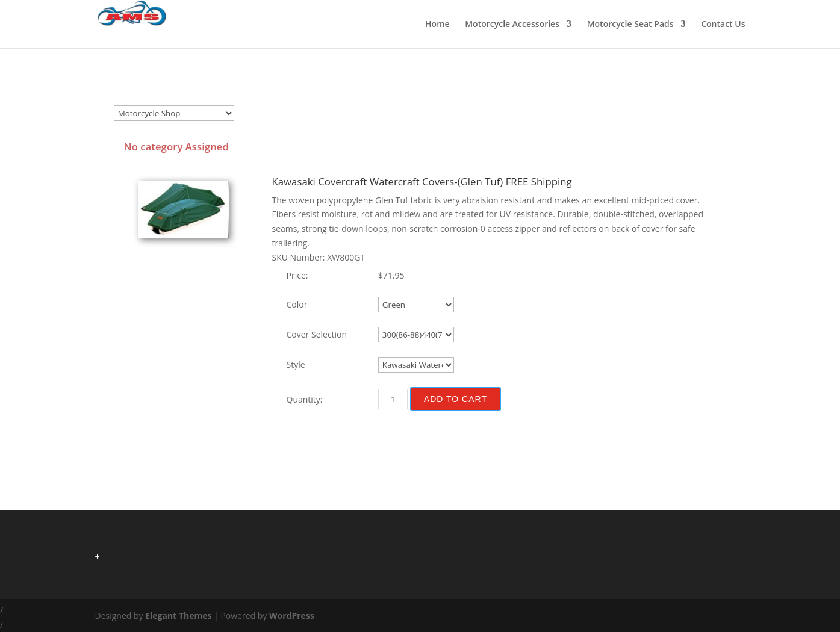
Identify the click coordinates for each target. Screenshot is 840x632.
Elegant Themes (178, 615)
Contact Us (723, 25)
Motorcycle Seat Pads (630, 25)
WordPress (292, 615)
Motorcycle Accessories (512, 25)
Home (437, 25)
